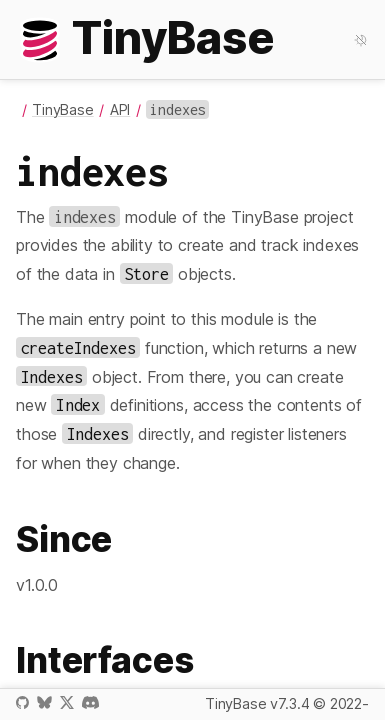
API (120, 109)
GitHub (22, 702)
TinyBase (63, 109)
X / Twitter (67, 702)
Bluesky (44, 702)
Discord (90, 702)
